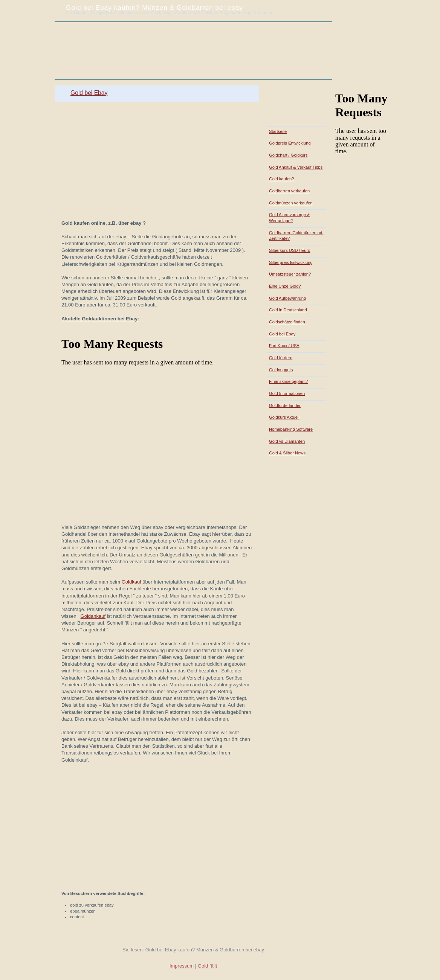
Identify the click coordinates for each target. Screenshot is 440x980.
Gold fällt (207, 966)
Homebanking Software (291, 429)
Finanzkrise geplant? (288, 381)
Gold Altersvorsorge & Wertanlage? (290, 218)
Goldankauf (93, 616)
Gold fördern (281, 358)
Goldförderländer (285, 405)
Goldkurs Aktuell (284, 417)
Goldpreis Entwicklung (290, 143)
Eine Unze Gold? (285, 286)
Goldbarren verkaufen (289, 191)
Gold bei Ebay (89, 93)
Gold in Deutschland (288, 310)
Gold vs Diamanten (287, 441)
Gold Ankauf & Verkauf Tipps (296, 167)
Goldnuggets (281, 370)
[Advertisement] (146, 83)
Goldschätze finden (287, 322)
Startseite (278, 131)
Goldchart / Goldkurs (288, 155)
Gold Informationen (287, 393)
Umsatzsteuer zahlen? (290, 274)
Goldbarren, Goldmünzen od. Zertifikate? (296, 236)
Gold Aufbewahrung (287, 298)
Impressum (182, 966)
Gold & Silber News (287, 453)
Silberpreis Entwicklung (291, 262)
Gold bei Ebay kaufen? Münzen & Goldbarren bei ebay (154, 8)
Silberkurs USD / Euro (290, 250)
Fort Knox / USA (284, 346)
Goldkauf (131, 582)
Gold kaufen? (282, 179)
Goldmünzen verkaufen (291, 203)
